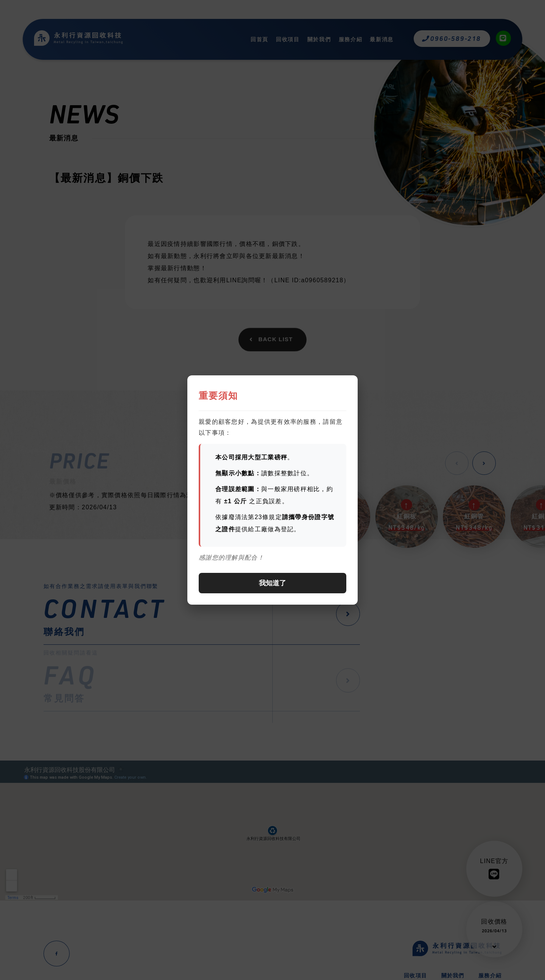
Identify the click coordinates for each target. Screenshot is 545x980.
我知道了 (272, 583)
